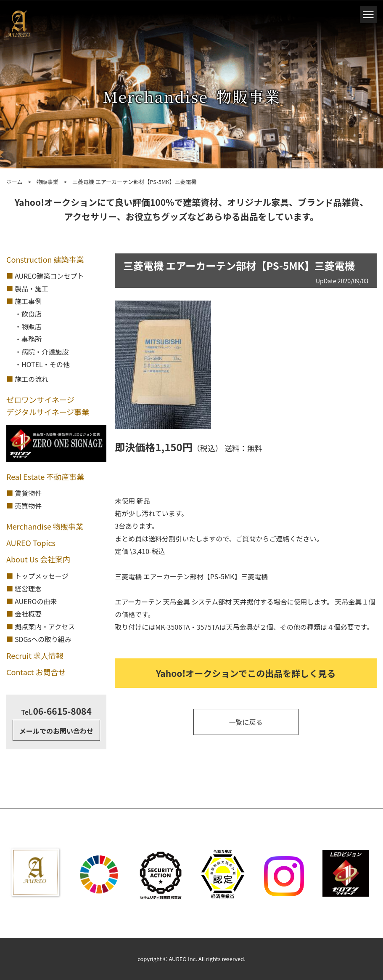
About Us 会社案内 (38, 559)
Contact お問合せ (36, 672)
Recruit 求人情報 (35, 655)
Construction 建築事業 (45, 259)
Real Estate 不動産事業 (45, 477)
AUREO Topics (31, 543)
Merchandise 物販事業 (45, 526)
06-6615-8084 (56, 711)
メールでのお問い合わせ (56, 731)
